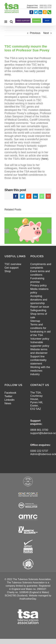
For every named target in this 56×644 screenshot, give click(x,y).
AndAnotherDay (28, 599)
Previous (35, 33)
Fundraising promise (37, 280)
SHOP (47, 21)
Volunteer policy (40, 339)
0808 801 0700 (46, 5)
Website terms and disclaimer (39, 351)
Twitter (8, 396)
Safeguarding (38, 310)
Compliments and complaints (41, 266)
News (8, 403)
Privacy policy (39, 285)
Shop (8, 271)
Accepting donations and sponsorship (39, 300)
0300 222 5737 (46, 8)
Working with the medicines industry (40, 371)
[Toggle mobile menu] (6, 22)
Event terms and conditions (40, 273)
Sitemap (35, 321)
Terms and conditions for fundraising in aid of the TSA (40, 330)
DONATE (37, 21)
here (45, 159)
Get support (11, 268)
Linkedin (9, 400)
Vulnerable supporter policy (40, 344)
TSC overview (13, 264)
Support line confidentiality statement (38, 360)
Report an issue (40, 307)
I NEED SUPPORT (23, 21)
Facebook (10, 393)
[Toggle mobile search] (11, 22)
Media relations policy (39, 291)
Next (46, 33)
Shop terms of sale (39, 316)
